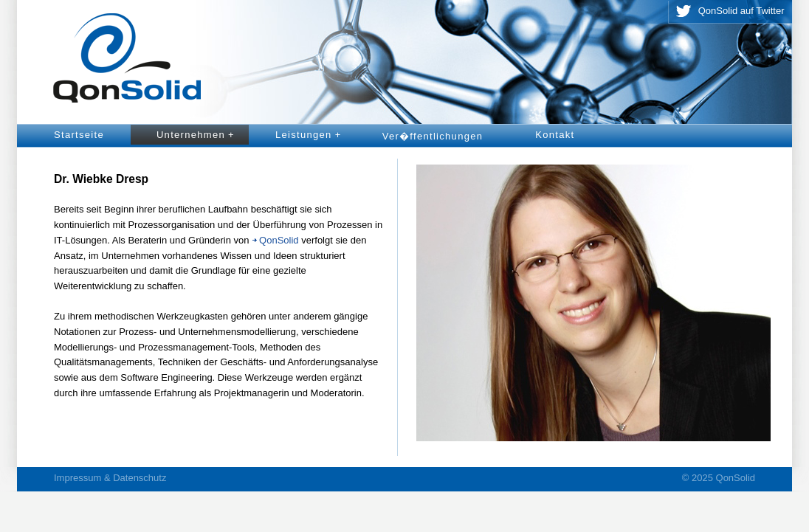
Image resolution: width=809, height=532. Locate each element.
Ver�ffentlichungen (433, 136)
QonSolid (279, 240)
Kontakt (555, 135)
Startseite (79, 135)
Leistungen (311, 135)
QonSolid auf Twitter (741, 11)
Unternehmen (198, 135)
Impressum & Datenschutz (110, 478)
